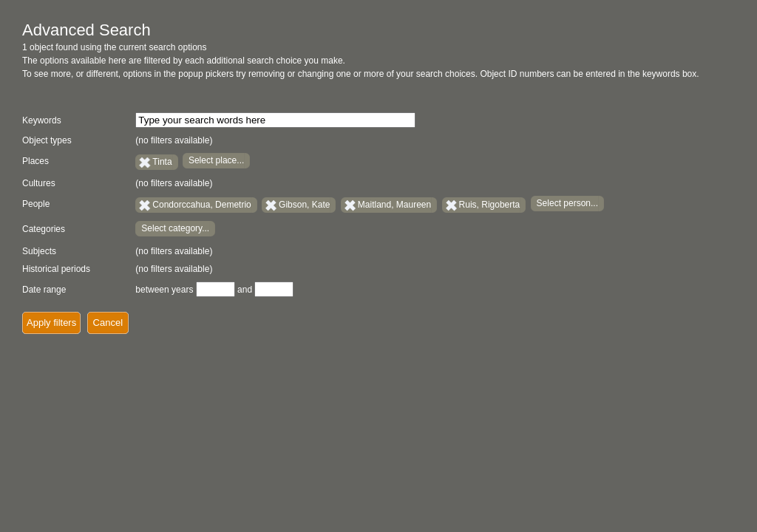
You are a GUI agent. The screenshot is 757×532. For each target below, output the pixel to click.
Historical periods (56, 269)
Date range (44, 290)
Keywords (42, 120)
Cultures (39, 183)
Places (35, 161)
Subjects (39, 251)
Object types (47, 140)
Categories (44, 229)
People (36, 204)
